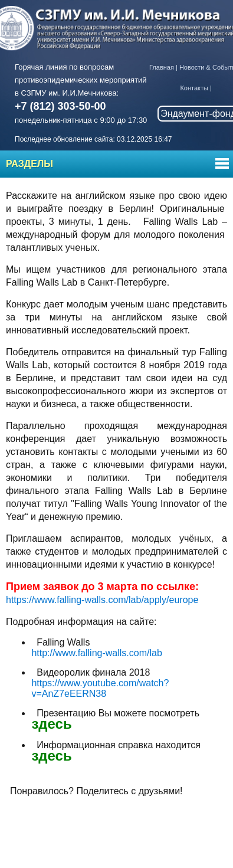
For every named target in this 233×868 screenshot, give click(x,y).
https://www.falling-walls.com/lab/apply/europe (102, 600)
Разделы (29, 164)
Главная (162, 67)
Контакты (194, 88)
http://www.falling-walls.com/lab (96, 653)
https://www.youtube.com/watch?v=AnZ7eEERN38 (100, 688)
